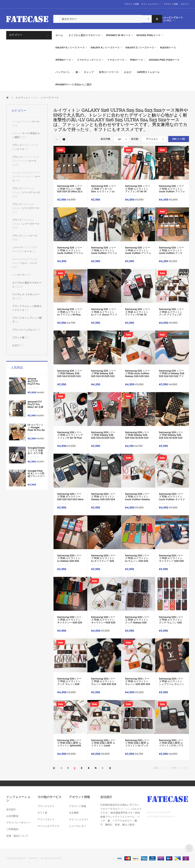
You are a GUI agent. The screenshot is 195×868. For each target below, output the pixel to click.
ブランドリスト (46, 806)
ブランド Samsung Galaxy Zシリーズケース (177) (26, 208)
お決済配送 (12, 816)
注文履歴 (74, 813)
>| (110, 768)
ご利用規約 (12, 829)
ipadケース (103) (21, 275)
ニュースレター (78, 826)
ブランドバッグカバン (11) (26, 330)
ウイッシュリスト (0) (151, 4)
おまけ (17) (18, 345)
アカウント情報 (132, 4)
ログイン (185, 4)
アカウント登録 (171, 4)
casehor (33, 858)
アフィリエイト (46, 819)
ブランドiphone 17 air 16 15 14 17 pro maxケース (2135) (26, 161)
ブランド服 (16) (21, 337)
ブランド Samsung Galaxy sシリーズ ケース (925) (26, 192)
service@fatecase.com (161, 816)
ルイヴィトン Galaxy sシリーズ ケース (37, 98)
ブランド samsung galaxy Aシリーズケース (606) (26, 224)
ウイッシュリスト (79, 819)
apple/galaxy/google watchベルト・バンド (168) (25, 263)
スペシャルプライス (49, 826)
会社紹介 (11, 809)
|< (54, 768)
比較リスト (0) (179, 139)
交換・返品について (17, 836)
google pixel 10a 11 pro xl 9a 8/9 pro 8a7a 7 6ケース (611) (26, 177)
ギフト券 (42, 813)
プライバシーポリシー (18, 823)
